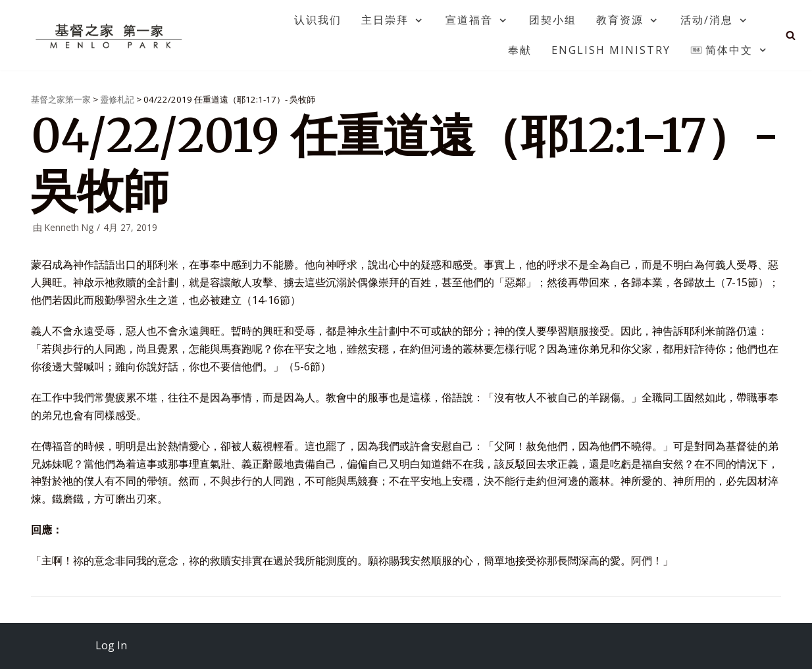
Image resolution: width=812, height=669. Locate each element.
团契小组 (553, 20)
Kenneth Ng (69, 227)
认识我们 (318, 20)
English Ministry (611, 50)
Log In (111, 645)
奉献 (520, 50)
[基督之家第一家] (111, 36)
